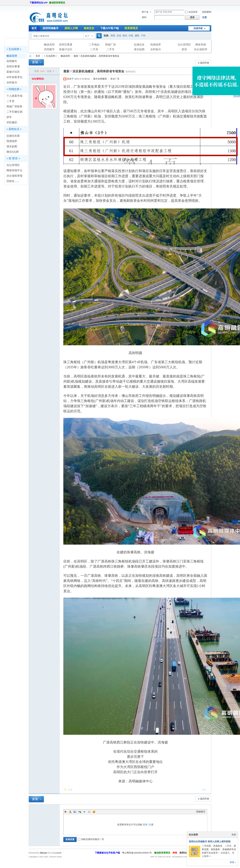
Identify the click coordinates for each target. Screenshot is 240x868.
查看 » (233, 862)
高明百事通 (66, 45)
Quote (84, 812)
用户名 (145, 12)
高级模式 (201, 812)
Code (89, 812)
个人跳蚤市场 (14, 96)
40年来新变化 (14, 77)
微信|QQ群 (13, 152)
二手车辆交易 (14, 112)
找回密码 (207, 12)
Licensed (57, 853)
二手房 (94, 49)
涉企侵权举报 (14, 176)
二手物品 (94, 45)
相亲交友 (89, 28)
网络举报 (201, 45)
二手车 (110, 49)
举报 (204, 790)
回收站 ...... (13, 181)
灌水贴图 (139, 49)
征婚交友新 (13, 136)
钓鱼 (131, 36)
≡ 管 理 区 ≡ (13, 158)
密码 (144, 17)
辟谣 (184, 49)
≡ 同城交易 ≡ (14, 89)
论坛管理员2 (38, 79)
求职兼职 (12, 122)
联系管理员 (131, 28)
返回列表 (205, 63)
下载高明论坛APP (39, 3)
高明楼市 (49, 49)
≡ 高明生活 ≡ (14, 129)
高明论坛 (30, 56)
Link (80, 812)
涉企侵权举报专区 (201, 50)
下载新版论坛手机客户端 (107, 853)
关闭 (234, 835)
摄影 (137, 36)
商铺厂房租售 (14, 107)
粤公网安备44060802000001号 (137, 853)
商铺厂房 (110, 45)
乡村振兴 (156, 49)
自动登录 (191, 12)
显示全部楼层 (100, 79)
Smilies (94, 812)
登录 (145, 825)
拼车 (9, 117)
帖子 (87, 36)
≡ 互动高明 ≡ (14, 49)
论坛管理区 (184, 45)
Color (70, 812)
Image (75, 812)
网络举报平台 (14, 170)
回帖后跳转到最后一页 (91, 839)
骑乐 (125, 36)
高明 (113, 36)
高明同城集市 (51, 28)
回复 (70, 790)
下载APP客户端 (109, 28)
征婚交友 (139, 45)
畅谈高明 (49, 45)
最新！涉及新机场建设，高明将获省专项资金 (96, 56)
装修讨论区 (66, 49)
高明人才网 (71, 28)
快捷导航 (198, 28)
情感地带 (156, 45)
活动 (119, 36)
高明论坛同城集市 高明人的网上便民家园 (210, 842)
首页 (34, 28)
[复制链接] (130, 72)
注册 (204, 17)
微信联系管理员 (57, 3)
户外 (143, 36)
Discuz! (44, 853)
